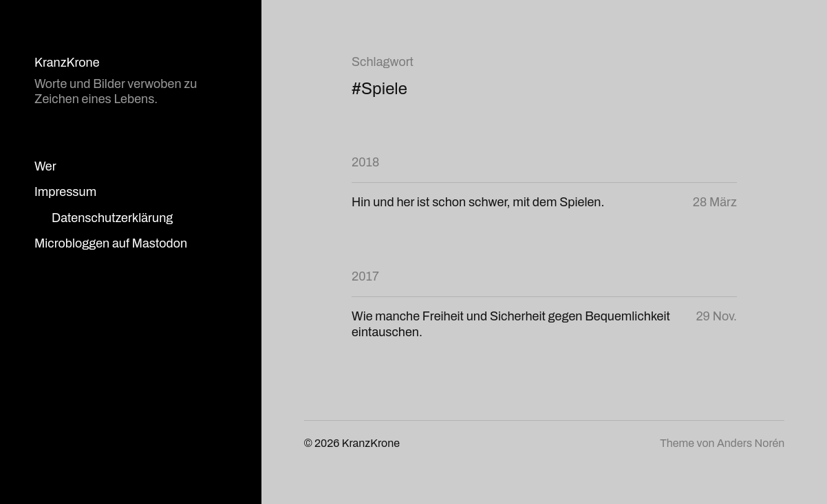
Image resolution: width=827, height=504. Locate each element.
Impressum (65, 192)
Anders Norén (751, 443)
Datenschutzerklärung (112, 218)
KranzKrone (67, 63)
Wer (45, 166)
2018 (365, 162)
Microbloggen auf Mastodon (111, 243)
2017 (365, 276)
